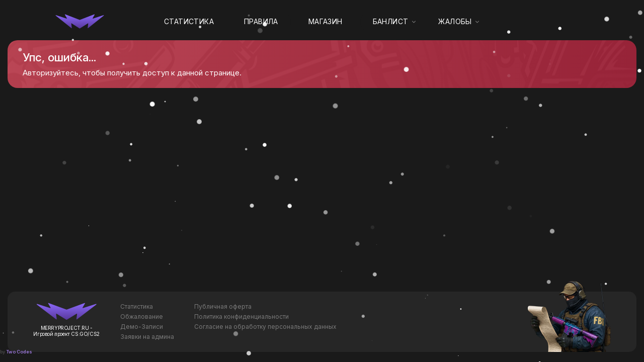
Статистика (189, 21)
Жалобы (455, 21)
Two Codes (19, 352)
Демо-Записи (142, 327)
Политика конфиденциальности (242, 316)
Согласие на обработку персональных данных (265, 327)
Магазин (326, 21)
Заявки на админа (147, 337)
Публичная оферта (223, 306)
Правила (261, 21)
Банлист (391, 21)
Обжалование (142, 316)
